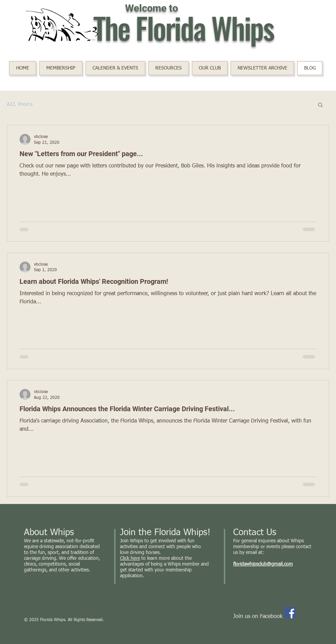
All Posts (20, 104)
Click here (130, 558)
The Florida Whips (183, 27)
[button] (115, 68)
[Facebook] (290, 613)
